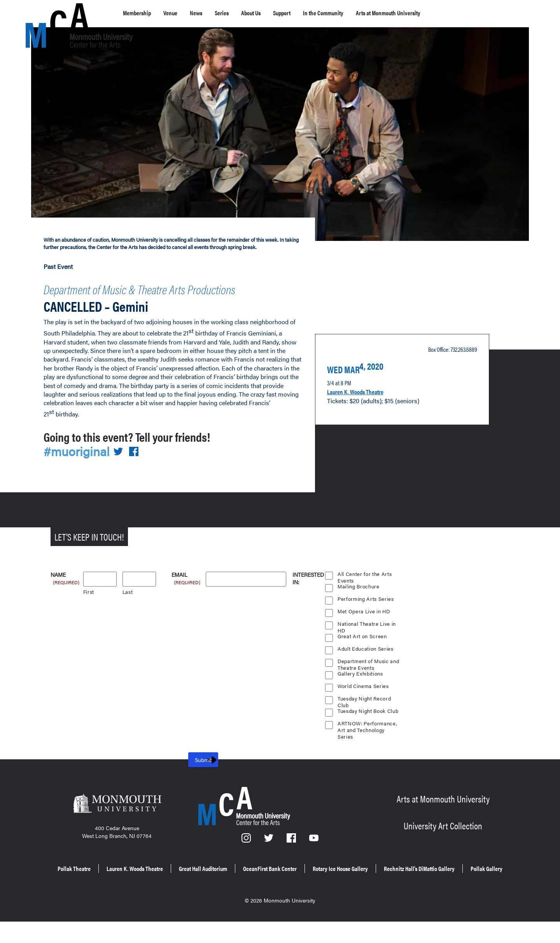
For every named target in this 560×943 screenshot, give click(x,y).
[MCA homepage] (57, 14)
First (89, 606)
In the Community (365, 13)
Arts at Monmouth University (447, 13)
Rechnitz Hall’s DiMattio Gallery (251, 892)
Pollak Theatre (106, 881)
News (211, 13)
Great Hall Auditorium (267, 881)
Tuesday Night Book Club (369, 725)
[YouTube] (314, 855)
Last (128, 606)
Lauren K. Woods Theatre (365, 402)
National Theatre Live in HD (367, 639)
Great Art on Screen (362, 651)
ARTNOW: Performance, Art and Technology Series (368, 739)
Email (186, 589)
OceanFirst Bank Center (350, 881)
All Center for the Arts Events (365, 589)
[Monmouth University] (117, 820)
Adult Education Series (366, 663)
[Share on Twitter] (123, 466)
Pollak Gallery (335, 892)
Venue (181, 13)
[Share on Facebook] (138, 466)
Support (314, 13)
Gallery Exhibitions (361, 688)
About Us (276, 13)
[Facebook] (292, 855)
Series (241, 13)
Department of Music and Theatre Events (369, 676)
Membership (141, 13)
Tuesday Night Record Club (365, 714)
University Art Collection (443, 838)
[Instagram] (247, 855)
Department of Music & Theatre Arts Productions (143, 297)
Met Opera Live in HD (364, 626)
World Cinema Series (364, 700)
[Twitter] (269, 855)
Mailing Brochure (359, 601)
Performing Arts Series (366, 613)
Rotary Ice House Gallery (438, 881)
